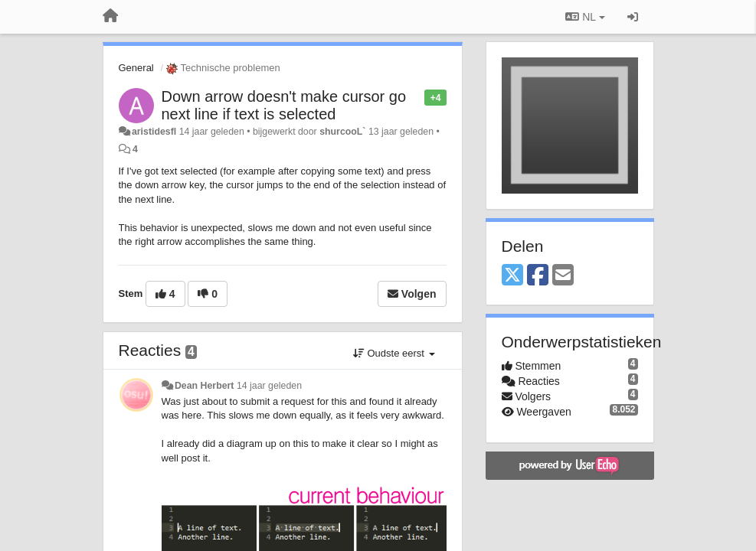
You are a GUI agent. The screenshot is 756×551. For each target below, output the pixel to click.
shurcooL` (342, 132)
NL (585, 17)
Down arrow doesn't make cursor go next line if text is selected (284, 105)
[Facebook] (538, 276)
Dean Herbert (205, 386)
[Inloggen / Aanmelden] (633, 17)
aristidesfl (154, 132)
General (136, 68)
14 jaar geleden (269, 386)
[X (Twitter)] (512, 276)
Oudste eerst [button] (394, 353)
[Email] (563, 276)
